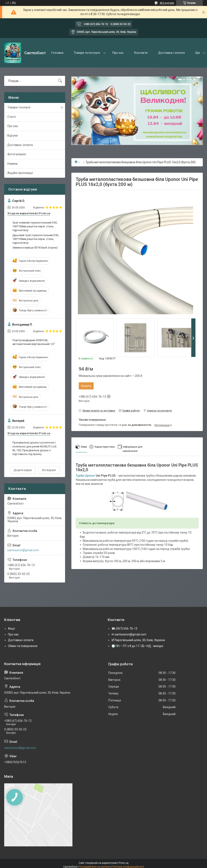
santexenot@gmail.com (23, 550)
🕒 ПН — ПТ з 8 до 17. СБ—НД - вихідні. (138, 646)
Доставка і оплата (171, 53)
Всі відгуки (49, 470)
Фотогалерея (17, 154)
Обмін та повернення (23, 646)
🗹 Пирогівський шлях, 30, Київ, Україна (138, 640)
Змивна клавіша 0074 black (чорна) (35, 248)
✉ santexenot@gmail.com (129, 634)
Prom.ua (124, 863)
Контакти (141, 53)
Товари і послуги (19, 107)
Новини (12, 164)
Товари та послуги (87, 53)
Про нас (118, 53)
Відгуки (12, 135)
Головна (57, 53)
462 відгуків (167, 3)
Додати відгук (23, 470)
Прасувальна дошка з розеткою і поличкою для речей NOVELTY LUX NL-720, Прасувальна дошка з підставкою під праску (34, 448)
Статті (12, 117)
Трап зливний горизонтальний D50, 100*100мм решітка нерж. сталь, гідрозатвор (35, 226)
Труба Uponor (85, 476)
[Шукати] (60, 81)
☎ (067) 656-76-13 (124, 629)
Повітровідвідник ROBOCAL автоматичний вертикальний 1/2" (34, 342)
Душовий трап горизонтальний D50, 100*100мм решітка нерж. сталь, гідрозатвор (36, 239)
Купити (86, 386)
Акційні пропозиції (20, 173)
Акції (11, 629)
